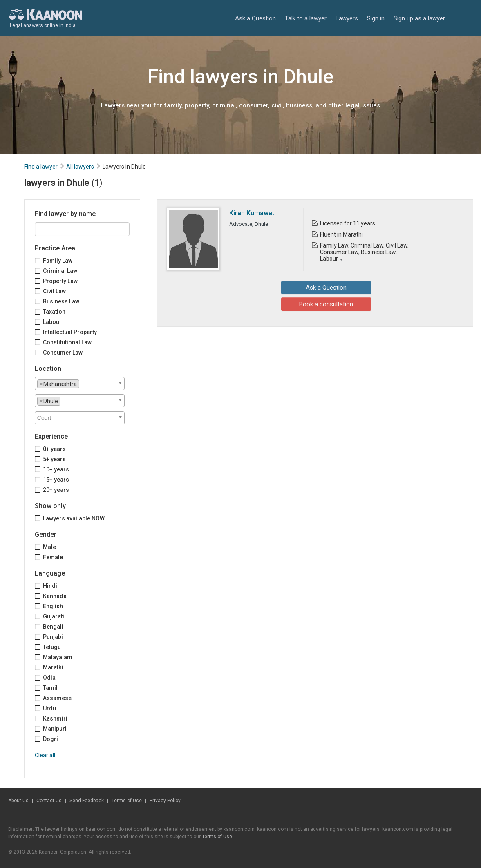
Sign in (376, 18)
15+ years (56, 480)
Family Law (58, 261)
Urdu (49, 708)
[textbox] (84, 384)
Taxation (54, 312)
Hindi (50, 586)
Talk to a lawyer (306, 18)
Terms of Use (127, 801)
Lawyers (347, 18)
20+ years (56, 490)
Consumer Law (63, 353)
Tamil (50, 688)
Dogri (50, 739)
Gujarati (54, 616)
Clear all (45, 755)
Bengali (53, 627)
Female (53, 557)
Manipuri (55, 729)
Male (49, 547)
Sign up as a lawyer (419, 18)
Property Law (60, 281)
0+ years (54, 449)
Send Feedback (87, 801)
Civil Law (54, 291)
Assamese (57, 698)
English (53, 606)
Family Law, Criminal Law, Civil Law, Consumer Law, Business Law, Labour (364, 252)
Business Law (61, 301)
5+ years (54, 459)
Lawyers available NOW (74, 518)
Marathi (53, 667)
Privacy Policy (165, 801)
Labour (52, 322)
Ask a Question (255, 18)
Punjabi (53, 637)
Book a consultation (312, 304)
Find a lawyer (41, 167)
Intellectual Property (70, 332)
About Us (18, 801)
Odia (49, 678)
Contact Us (49, 801)
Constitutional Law (67, 342)
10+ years (56, 469)
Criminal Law (60, 271)
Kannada (55, 596)
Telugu (52, 647)
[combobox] (80, 384)
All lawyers (80, 167)
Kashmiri (55, 718)
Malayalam (58, 657)
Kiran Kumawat (252, 213)
